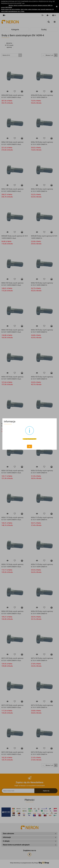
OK (29, 446)
